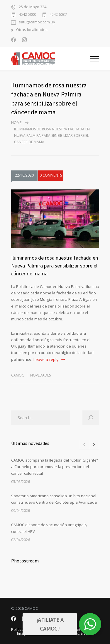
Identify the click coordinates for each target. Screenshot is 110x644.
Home (16, 123)
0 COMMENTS (51, 175)
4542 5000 (27, 15)
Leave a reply (46, 359)
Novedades (40, 375)
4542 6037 (58, 15)
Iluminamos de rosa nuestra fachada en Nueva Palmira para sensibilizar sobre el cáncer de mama (55, 266)
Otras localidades (32, 30)
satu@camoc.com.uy (37, 22)
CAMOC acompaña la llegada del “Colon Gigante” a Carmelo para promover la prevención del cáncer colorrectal (55, 467)
